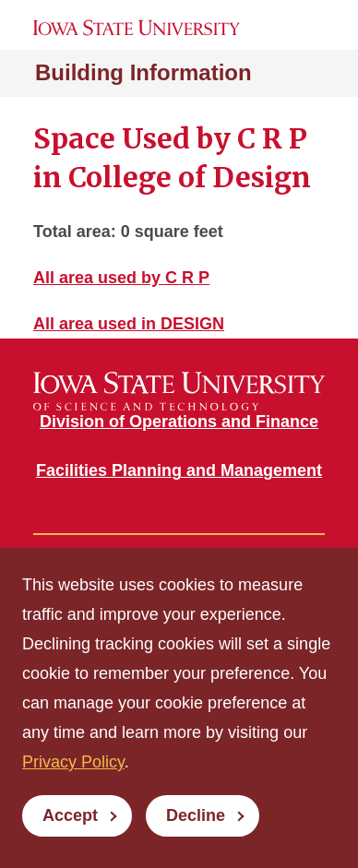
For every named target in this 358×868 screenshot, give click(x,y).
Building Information (143, 72)
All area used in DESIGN (129, 324)
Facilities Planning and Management (179, 470)
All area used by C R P (121, 278)
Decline (196, 815)
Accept (70, 815)
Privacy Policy (73, 762)
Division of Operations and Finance (179, 422)
